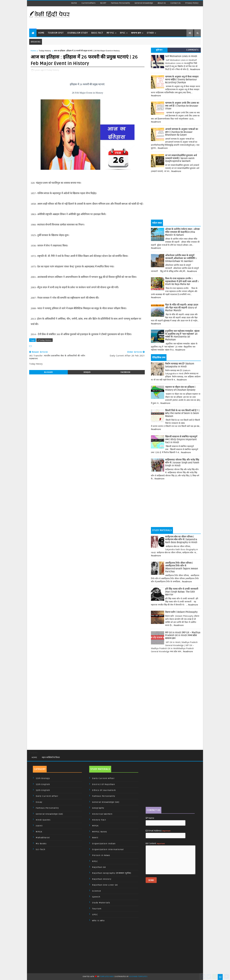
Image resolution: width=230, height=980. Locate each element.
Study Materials (101, 903)
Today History (45, 51)
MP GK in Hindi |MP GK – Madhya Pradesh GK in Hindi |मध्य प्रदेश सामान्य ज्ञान (183, 635)
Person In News (101, 855)
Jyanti (39, 826)
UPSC (95, 915)
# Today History (45, 340)
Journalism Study (78, 33)
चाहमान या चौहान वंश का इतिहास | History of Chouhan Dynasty (180, 388)
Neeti (95, 838)
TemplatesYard (107, 977)
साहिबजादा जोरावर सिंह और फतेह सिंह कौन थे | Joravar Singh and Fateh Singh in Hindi (182, 463)
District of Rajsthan (103, 784)
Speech (96, 897)
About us (162, 3)
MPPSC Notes (100, 832)
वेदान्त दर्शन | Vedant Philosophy (181, 612)
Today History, (53, 70)
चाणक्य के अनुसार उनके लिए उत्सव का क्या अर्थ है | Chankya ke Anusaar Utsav (182, 106)
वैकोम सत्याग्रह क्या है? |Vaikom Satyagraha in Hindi (180, 365)
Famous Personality (120, 3)
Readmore (195, 69)
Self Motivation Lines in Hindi (181, 56)
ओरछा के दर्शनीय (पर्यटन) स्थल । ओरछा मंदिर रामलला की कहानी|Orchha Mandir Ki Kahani (182, 232)
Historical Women (102, 814)
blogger (48, 372)
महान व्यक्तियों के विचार (51, 757)
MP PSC (110, 33)
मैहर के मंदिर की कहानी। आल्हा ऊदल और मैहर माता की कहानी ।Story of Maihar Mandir (182, 308)
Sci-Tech (40, 849)
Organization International (108, 849)
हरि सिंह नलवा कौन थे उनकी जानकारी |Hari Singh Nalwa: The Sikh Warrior (182, 592)
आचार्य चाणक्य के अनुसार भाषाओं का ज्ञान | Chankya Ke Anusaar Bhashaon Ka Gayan (182, 132)
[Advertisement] (147, 18)
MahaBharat (43, 838)
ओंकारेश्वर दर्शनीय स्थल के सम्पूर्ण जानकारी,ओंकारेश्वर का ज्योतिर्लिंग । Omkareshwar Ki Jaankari (181, 258)
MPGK (39, 832)
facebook (125, 372)
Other (150, 33)
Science (97, 891)
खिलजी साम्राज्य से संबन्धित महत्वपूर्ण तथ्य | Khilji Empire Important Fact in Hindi (181, 439)
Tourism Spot (56, 33)
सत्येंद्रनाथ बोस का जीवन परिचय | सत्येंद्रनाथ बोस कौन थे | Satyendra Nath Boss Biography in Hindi (181, 540)
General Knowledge (144, 3)
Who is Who (98, 921)
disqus (87, 372)
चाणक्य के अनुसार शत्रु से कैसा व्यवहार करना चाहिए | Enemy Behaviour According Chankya (182, 80)
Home (74, 3)
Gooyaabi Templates (138, 977)
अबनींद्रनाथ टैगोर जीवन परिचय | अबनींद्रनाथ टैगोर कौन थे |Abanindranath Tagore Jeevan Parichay (182, 567)
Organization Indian (104, 844)
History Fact (99, 820)
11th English (43, 784)
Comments (192, 50)
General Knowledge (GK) (49, 814)
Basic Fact (97, 33)
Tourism (97, 909)
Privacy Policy (192, 3)
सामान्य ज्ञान (136, 33)
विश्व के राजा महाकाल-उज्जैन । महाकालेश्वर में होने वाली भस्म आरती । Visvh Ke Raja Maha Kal (182, 281)
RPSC (123, 33)
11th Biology (43, 778)
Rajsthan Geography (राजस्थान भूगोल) (112, 873)
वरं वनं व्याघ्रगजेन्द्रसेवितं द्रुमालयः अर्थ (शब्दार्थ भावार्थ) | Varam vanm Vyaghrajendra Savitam (181, 158)
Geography (98, 808)
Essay (39, 802)
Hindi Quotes (43, 820)
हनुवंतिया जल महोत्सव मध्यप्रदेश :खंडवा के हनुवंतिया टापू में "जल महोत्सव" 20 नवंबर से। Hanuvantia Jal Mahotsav (182, 335)
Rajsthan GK (99, 867)
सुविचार (159, 50)
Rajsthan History (102, 879)
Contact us (176, 3)
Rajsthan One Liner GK (105, 885)
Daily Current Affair (47, 796)
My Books (41, 844)
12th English (43, 790)
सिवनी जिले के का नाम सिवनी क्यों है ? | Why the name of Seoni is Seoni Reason (182, 413)
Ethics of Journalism (104, 790)
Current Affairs (89, 3)
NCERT (103, 3)
